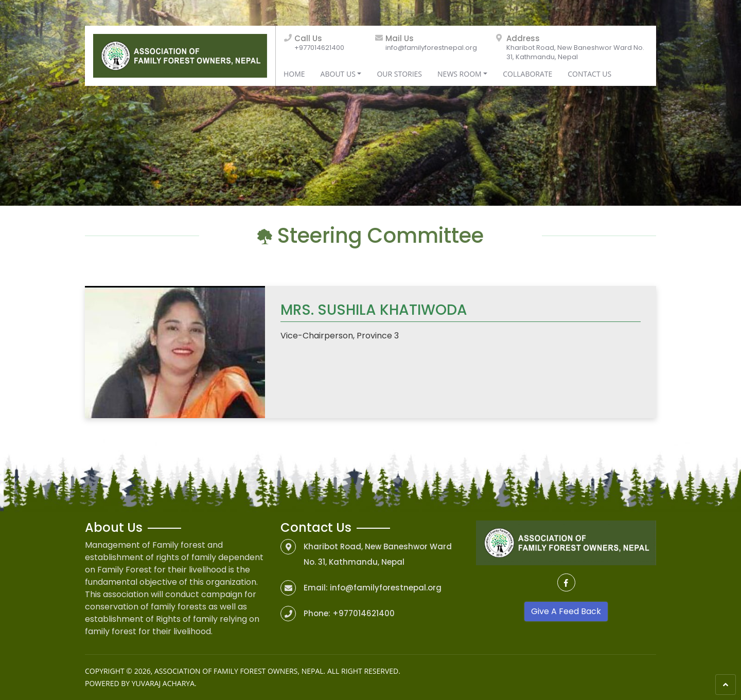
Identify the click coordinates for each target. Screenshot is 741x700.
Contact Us (589, 74)
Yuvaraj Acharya (163, 683)
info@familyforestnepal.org (431, 48)
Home (294, 74)
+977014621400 (319, 48)
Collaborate (527, 74)
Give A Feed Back (566, 611)
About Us (338, 74)
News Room (460, 74)
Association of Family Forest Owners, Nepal (239, 671)
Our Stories (399, 74)
